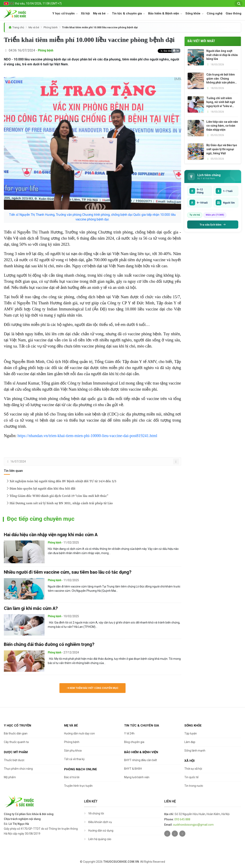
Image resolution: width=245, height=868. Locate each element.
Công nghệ (215, 13)
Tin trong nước (194, 786)
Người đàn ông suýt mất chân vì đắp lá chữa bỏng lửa (222, 55)
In (176, 51)
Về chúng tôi (96, 813)
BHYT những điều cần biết (141, 760)
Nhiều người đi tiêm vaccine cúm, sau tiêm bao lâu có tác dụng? (68, 572)
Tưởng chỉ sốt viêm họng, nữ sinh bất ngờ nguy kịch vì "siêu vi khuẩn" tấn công (221, 102)
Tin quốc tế (191, 777)
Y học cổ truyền (64, 13)
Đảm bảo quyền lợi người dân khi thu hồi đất (40, 489)
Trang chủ (18, 27)
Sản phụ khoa (73, 751)
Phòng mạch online (81, 769)
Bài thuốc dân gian (16, 733)
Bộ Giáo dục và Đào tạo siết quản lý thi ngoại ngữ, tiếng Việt (222, 149)
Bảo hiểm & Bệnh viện (164, 13)
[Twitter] (167, 834)
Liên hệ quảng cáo (100, 839)
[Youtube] (182, 834)
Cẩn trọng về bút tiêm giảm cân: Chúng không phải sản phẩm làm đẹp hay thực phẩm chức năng (222, 79)
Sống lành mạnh (195, 751)
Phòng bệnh (51, 27)
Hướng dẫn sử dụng (101, 831)
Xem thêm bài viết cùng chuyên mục (92, 688)
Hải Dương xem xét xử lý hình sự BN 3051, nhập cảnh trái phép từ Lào (59, 503)
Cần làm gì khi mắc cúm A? (31, 608)
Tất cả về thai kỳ (74, 759)
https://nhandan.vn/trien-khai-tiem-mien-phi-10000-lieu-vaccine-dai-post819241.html (87, 436)
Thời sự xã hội (193, 769)
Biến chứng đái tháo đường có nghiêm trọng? (49, 644)
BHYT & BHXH (133, 769)
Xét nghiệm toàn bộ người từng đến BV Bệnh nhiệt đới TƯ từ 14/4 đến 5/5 (61, 481)
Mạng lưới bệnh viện (137, 777)
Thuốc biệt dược (14, 760)
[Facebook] (175, 834)
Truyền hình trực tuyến (78, 786)
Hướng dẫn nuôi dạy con (79, 733)
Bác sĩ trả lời (72, 777)
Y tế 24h (129, 733)
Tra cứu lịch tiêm (213, 225)
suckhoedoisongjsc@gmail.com (193, 825)
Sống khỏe (193, 13)
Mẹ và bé (100, 13)
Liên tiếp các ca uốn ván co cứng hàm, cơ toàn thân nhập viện (222, 126)
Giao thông (234, 13)
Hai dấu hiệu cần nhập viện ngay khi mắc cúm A (51, 535)
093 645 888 (182, 819)
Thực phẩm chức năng (18, 769)
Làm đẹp (190, 742)
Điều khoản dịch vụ (100, 822)
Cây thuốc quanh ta (16, 742)
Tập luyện (191, 733)
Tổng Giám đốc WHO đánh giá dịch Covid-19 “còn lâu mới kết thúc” (57, 496)
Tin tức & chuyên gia (127, 13)
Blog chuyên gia (134, 742)
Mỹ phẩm (10, 777)
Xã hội (85, 13)
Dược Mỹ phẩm (16, 752)
